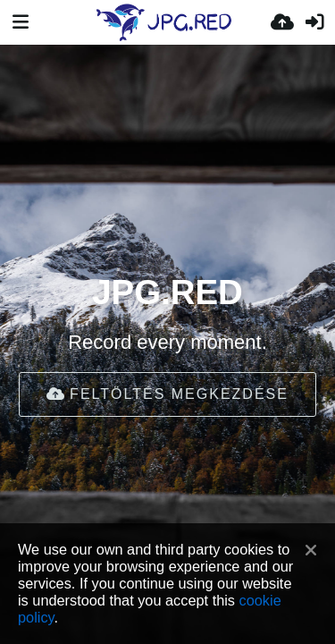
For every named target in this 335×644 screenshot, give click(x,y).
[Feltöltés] (282, 22)
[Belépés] (314, 22)
